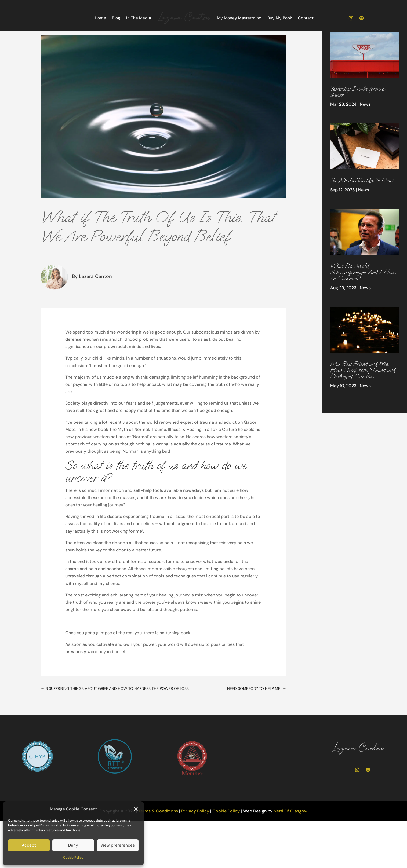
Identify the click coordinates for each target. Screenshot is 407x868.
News (365, 123)
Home (100, 18)
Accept (29, 845)
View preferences (118, 845)
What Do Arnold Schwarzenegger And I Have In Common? (363, 291)
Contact (306, 18)
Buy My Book (280, 18)
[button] (136, 809)
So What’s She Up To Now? (363, 199)
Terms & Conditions (158, 830)
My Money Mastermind (239, 18)
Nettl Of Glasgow (291, 830)
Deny (73, 845)
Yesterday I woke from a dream (357, 110)
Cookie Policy (73, 858)
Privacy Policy (195, 830)
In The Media (139, 18)
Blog (116, 18)
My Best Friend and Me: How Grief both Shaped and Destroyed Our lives (363, 389)
